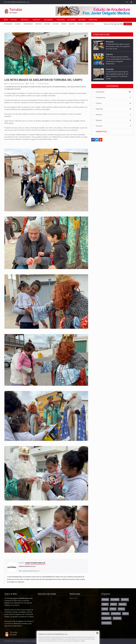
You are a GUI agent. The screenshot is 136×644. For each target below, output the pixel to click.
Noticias (14, 20)
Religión (72, 24)
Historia (47, 24)
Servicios (36, 20)
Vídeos (125, 614)
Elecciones (71, 20)
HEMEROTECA (101, 132)
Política (80, 24)
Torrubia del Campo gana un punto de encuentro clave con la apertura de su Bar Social (118, 46)
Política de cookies (80, 641)
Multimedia (48, 20)
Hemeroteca (90, 24)
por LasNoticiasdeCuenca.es (15, 84)
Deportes (25, 20)
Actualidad (8, 24)
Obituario (82, 20)
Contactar (93, 20)
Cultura (56, 24)
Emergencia (106, 618)
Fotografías (116, 614)
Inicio (6, 20)
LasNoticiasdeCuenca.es (31, 571)
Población (61, 20)
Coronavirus (28, 24)
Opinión (64, 24)
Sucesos (18, 24)
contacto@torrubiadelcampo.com (17, 2)
